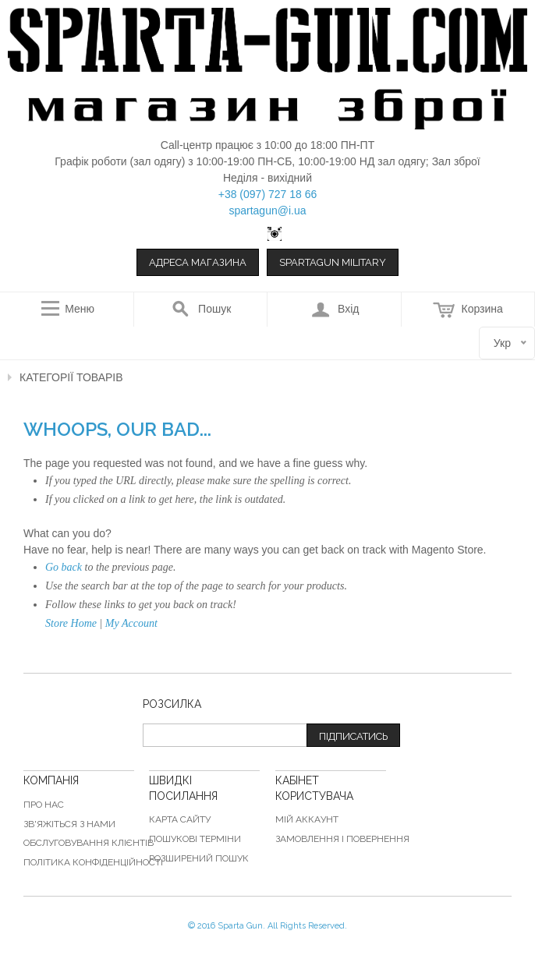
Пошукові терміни (195, 839)
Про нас (44, 805)
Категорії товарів (71, 377)
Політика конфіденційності (93, 862)
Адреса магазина (198, 262)
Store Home (71, 623)
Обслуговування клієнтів (89, 843)
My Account (131, 623)
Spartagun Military (333, 262)
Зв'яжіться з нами (69, 824)
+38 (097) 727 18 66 (268, 194)
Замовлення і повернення (342, 839)
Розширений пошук (199, 858)
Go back (64, 567)
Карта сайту (180, 819)
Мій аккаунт (307, 819)
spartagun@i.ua (267, 211)
